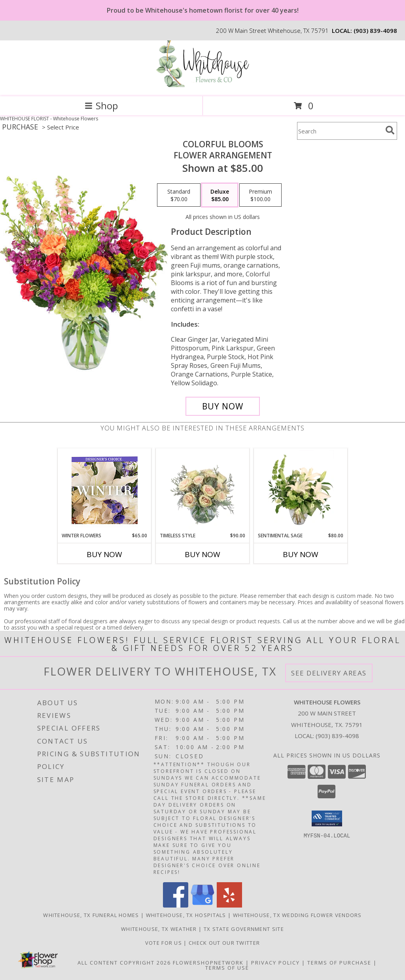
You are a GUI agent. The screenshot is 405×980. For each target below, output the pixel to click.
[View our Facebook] (176, 905)
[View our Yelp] (229, 905)
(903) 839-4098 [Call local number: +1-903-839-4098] (375, 30)
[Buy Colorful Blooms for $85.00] (223, 406)
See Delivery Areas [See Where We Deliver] (329, 673)
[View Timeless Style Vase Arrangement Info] (203, 490)
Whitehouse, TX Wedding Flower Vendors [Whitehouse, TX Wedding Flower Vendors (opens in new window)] (297, 915)
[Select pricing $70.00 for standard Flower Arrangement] (179, 195)
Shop (101, 106)
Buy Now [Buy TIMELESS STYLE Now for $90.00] (202, 554)
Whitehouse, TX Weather (159, 929)
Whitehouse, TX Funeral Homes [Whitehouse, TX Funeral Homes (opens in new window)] (91, 915)
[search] (390, 130)
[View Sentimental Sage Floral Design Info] (301, 490)
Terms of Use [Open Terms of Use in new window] (227, 968)
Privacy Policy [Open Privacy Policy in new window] (275, 963)
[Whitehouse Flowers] (202, 85)
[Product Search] (340, 131)
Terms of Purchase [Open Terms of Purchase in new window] (339, 963)
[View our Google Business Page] (202, 905)
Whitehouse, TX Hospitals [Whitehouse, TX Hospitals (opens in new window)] (186, 915)
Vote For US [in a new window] (165, 943)
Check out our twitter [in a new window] (224, 943)
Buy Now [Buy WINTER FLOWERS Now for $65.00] (104, 554)
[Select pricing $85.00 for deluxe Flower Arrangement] (220, 195)
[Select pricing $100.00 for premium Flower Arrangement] (260, 195)
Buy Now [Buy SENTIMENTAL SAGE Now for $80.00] (301, 554)
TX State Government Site (244, 929)
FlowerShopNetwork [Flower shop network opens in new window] (208, 963)
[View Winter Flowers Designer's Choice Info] (105, 490)
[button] (327, 818)
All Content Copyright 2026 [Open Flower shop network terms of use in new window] (124, 963)
